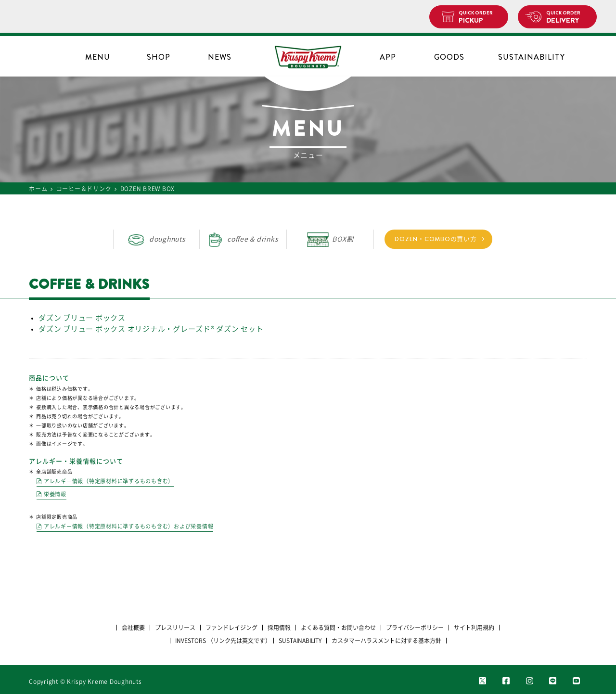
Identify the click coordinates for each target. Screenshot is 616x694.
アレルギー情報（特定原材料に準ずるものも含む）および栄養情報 (129, 526)
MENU (98, 57)
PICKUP (480, 17)
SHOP (159, 57)
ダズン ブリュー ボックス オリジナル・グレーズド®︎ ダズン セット (151, 329)
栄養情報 (55, 494)
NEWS (220, 57)
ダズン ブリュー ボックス (82, 318)
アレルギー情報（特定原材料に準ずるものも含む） (109, 481)
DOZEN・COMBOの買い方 (436, 239)
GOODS (449, 57)
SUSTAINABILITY (532, 57)
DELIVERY (568, 17)
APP (388, 57)
